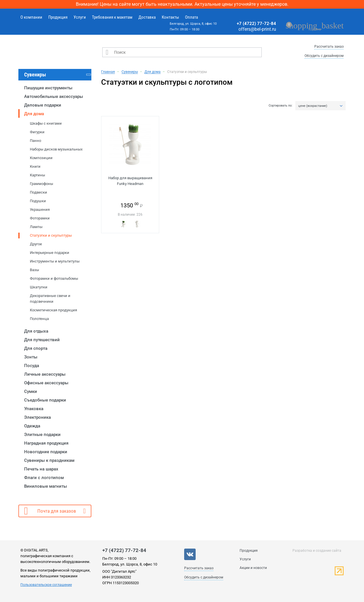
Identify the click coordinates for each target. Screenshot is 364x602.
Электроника (37, 417)
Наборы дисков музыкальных (56, 149)
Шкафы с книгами (46, 123)
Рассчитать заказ (329, 47)
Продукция (58, 17)
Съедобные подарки (45, 400)
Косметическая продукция (53, 310)
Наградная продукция (46, 443)
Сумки (31, 391)
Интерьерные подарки (50, 253)
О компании (31, 17)
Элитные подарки (42, 435)
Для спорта (36, 348)
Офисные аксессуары (46, 383)
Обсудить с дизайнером (324, 56)
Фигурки (37, 132)
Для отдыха (36, 331)
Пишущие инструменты (48, 88)
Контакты (170, 17)
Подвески (38, 192)
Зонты (31, 357)
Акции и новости (253, 568)
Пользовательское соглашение (46, 585)
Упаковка (34, 409)
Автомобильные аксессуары (54, 97)
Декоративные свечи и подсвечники (50, 299)
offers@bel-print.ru (257, 29)
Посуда (32, 366)
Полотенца (39, 319)
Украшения (40, 210)
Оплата (191, 17)
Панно (35, 141)
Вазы (34, 270)
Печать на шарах (41, 469)
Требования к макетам (112, 17)
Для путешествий (42, 340)
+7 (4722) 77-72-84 (256, 24)
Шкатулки (39, 287)
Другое (36, 244)
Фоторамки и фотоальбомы (54, 278)
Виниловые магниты (46, 486)
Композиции (41, 158)
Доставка (147, 17)
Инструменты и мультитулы (55, 261)
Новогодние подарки (46, 452)
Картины (37, 175)
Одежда (32, 426)
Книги (35, 166)
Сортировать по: (281, 106)
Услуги (80, 17)
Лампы (36, 227)
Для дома (34, 114)
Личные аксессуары (45, 374)
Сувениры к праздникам (49, 460)
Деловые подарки (43, 105)
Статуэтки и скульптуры (51, 235)
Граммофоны (42, 184)
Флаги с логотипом (44, 478)
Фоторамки (40, 218)
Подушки (38, 201)
